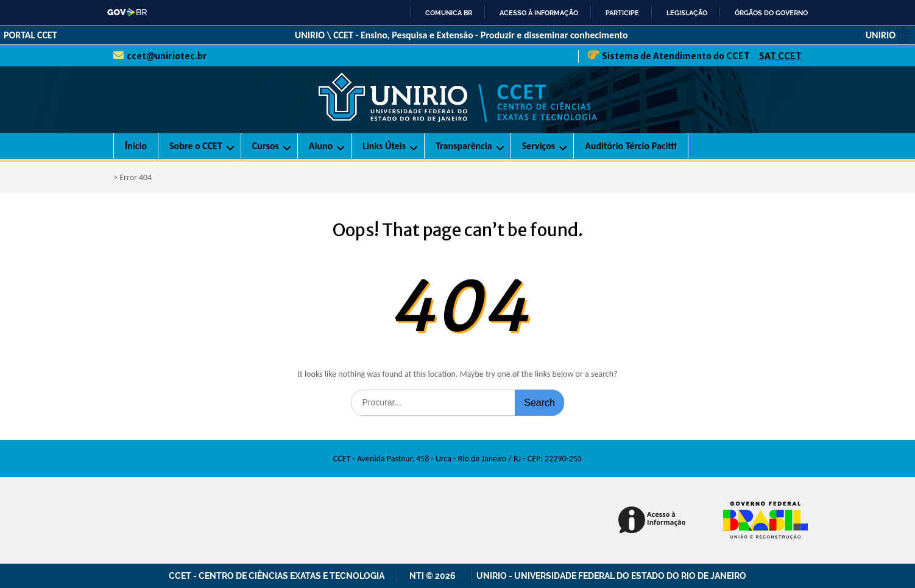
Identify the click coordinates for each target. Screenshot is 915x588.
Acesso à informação (539, 13)
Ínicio (136, 146)
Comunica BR (449, 13)
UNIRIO (888, 35)
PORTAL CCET (30, 35)
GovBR (128, 12)
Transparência (464, 146)
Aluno (321, 146)
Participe (622, 13)
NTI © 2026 (434, 576)
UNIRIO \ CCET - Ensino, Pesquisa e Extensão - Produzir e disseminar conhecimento (461, 35)
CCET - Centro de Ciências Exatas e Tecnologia (277, 576)
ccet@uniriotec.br (167, 56)
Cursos (266, 146)
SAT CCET (780, 56)
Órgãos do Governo (771, 13)
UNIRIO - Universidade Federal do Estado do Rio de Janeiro (611, 576)
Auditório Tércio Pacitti (631, 146)
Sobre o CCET (196, 146)
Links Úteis (384, 146)
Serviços (539, 146)
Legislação (687, 13)
